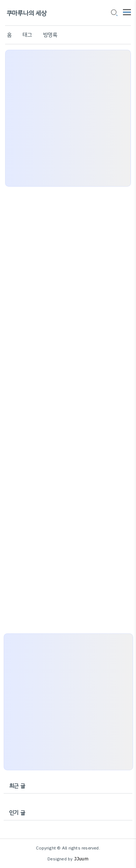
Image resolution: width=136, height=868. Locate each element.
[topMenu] (127, 11)
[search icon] (114, 13)
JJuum (81, 859)
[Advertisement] (68, 118)
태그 (27, 35)
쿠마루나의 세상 (27, 13)
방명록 (50, 35)
